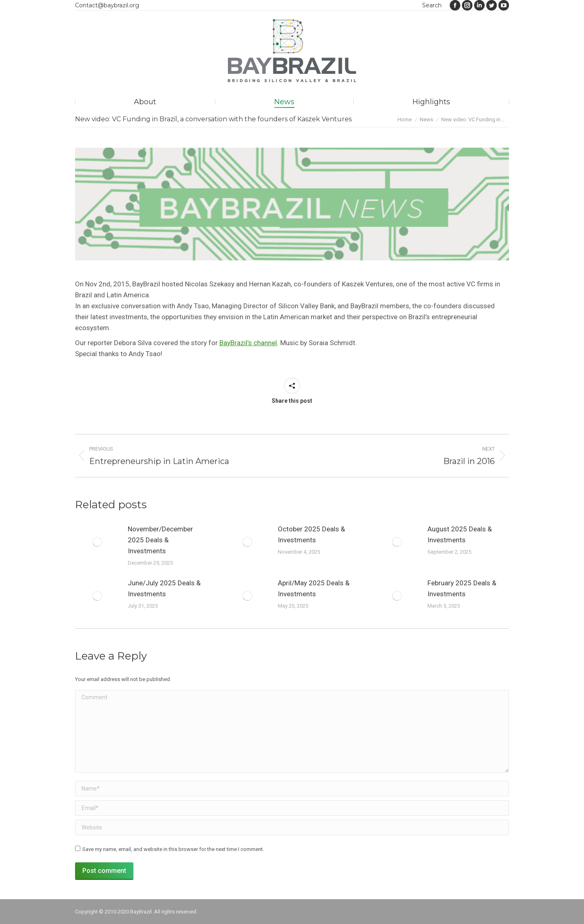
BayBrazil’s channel (248, 343)
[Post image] (97, 542)
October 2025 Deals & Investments (311, 534)
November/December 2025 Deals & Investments (160, 540)
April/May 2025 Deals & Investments (314, 588)
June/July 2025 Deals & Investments (164, 588)
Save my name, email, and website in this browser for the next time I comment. (173, 849)
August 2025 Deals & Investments (460, 534)
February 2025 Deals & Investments (462, 588)
